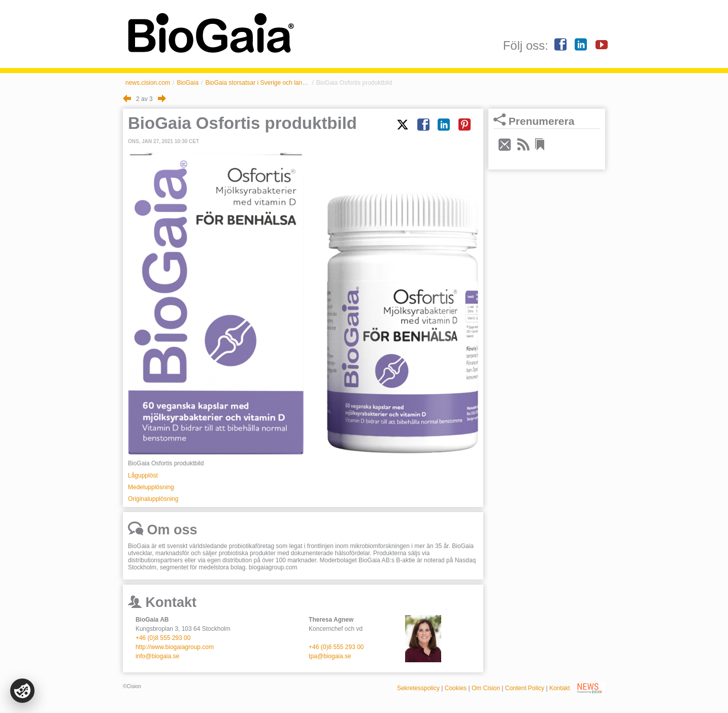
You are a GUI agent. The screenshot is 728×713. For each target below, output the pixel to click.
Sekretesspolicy (418, 688)
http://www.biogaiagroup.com (175, 647)
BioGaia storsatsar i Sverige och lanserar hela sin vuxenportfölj (257, 83)
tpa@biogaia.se (330, 656)
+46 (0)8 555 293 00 (163, 638)
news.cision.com (148, 83)
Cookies (456, 688)
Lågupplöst (143, 476)
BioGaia (188, 83)
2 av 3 (144, 99)
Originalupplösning (153, 499)
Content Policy (525, 688)
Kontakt (560, 688)
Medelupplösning (151, 487)
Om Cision (486, 688)
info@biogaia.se (157, 656)
